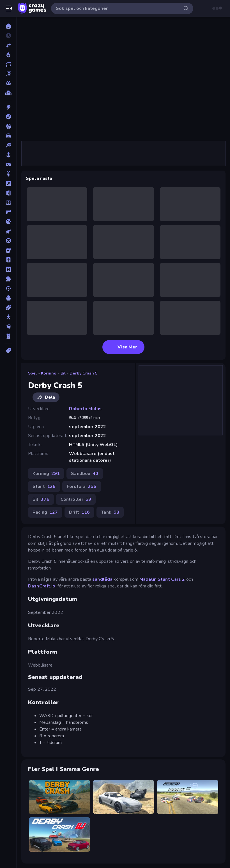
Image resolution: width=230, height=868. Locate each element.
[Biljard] (8, 145)
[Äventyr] (8, 117)
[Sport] (8, 307)
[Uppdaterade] (8, 64)
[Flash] (8, 183)
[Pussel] (8, 279)
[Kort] (8, 250)
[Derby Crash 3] (188, 797)
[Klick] (8, 231)
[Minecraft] (8, 269)
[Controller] (8, 164)
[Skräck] (8, 298)
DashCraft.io (42, 586)
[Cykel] (8, 174)
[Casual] (8, 155)
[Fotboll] (8, 203)
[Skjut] (8, 288)
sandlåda (102, 579)
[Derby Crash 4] (59, 834)
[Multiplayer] (8, 83)
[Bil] (8, 136)
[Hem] (8, 26)
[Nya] (8, 45)
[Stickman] (8, 317)
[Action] (8, 107)
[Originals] (8, 74)
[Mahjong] (8, 260)
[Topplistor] (8, 93)
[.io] (8, 222)
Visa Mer (123, 347)
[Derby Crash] (59, 797)
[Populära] (8, 55)
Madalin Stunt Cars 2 (162, 579)
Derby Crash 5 (83, 373)
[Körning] (8, 241)
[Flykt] (8, 193)
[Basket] (8, 126)
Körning (49, 373)
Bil (63, 373)
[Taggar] (8, 350)
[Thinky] (8, 327)
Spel (33, 373)
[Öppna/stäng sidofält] (9, 8)
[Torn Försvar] (8, 336)
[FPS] (8, 212)
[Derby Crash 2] (124, 797)
